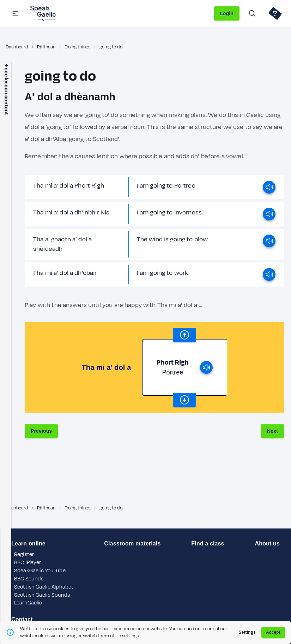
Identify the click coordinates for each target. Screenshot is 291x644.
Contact (22, 619)
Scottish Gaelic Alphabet (44, 587)
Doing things (77, 47)
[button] (15, 13)
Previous (41, 431)
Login (227, 13)
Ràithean (46, 47)
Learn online (28, 543)
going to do (111, 47)
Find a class (208, 543)
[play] (269, 187)
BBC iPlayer (28, 563)
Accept (273, 632)
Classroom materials (132, 543)
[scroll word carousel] (184, 335)
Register (24, 554)
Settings (247, 632)
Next (272, 431)
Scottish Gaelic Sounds (42, 595)
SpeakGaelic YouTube (40, 571)
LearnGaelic (28, 603)
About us (267, 543)
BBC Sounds (29, 579)
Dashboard (17, 47)
